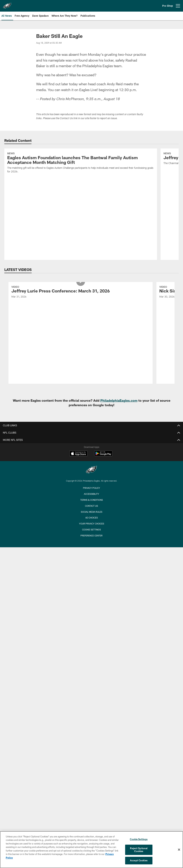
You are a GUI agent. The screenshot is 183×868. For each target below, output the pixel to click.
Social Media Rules (92, 512)
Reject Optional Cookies (139, 850)
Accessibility (91, 494)
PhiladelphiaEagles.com (119, 400)
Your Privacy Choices (92, 524)
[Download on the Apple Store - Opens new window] (78, 454)
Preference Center (91, 536)
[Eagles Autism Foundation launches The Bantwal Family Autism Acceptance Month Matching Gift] (81, 163)
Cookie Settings (91, 530)
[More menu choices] (178, 6)
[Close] (179, 850)
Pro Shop (168, 6)
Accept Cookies (139, 860)
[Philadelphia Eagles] (91, 470)
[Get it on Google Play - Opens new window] (103, 455)
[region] (91, 850)
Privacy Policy (91, 488)
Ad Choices (92, 518)
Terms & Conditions (92, 500)
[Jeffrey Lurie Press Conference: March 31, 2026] (81, 292)
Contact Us (91, 506)
